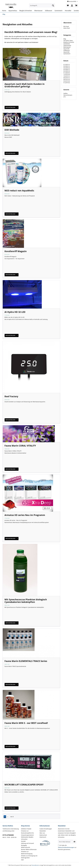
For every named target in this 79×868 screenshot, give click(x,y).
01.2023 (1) (67, 64)
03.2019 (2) (67, 81)
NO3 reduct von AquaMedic (19, 190)
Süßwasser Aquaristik (67, 51)
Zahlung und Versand (27, 843)
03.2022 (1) (67, 66)
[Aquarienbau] (13, 11)
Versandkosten (35, 865)
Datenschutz (43, 835)
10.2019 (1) (67, 76)
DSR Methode (12, 130)
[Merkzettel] (68, 5)
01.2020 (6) (67, 73)
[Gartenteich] (59, 11)
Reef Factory (11, 396)
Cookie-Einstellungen (46, 829)
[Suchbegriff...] (42, 5)
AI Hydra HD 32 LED (15, 312)
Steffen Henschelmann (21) (68, 95)
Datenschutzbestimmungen (66, 847)
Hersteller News (68, 41)
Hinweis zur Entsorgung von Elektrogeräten (29, 857)
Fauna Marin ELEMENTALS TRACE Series (26, 661)
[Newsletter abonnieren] (75, 842)
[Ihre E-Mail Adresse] (65, 842)
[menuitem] (42, 6)
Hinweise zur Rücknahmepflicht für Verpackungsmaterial (27, 833)
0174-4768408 (8, 835)
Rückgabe (24, 845)
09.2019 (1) (67, 78)
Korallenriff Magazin (16, 251)
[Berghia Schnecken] (26, 11)
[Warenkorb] (76, 5)
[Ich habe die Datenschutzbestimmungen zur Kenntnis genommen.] (59, 845)
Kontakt (23, 841)
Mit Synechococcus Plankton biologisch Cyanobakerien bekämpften (26, 601)
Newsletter (43, 831)
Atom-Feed (67, 28)
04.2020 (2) (67, 68)
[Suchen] (53, 5)
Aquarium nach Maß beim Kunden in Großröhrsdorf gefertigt (24, 85)
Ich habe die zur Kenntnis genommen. (67, 847)
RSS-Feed (66, 26)
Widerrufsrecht (26, 847)
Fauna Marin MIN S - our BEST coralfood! (26, 723)
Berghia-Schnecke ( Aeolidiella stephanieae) (69, 44)
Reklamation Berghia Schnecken (27, 838)
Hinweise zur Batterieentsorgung (27, 853)
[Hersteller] (68, 11)
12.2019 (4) (67, 74)
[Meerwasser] (38, 11)
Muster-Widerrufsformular (29, 849)
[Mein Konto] (72, 5)
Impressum (43, 837)
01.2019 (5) (67, 83)
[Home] (4, 11)
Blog (65, 39)
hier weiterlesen (11, 107)
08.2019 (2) (67, 79)
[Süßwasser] (49, 11)
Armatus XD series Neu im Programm (25, 515)
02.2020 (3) (67, 71)
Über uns (42, 833)
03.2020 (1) (67, 69)
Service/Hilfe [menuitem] (72, 1)
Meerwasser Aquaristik (67, 48)
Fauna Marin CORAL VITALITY (20, 446)
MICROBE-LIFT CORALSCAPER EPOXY (24, 785)
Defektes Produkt (26, 829)
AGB (22, 860)
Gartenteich (67, 54)
